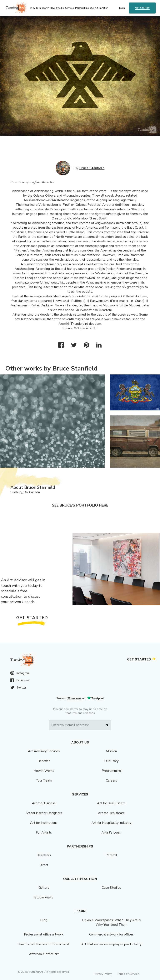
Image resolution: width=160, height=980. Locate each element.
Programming (111, 771)
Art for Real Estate (111, 803)
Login (122, 8)
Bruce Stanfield (92, 168)
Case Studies (111, 888)
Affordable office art (44, 954)
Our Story (111, 761)
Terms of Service (128, 974)
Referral (111, 855)
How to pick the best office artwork (44, 944)
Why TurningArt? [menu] (39, 8)
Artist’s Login (111, 833)
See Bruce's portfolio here (80, 505)
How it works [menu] (57, 8)
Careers (111, 781)
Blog (44, 920)
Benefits (44, 761)
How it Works (44, 771)
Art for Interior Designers (44, 813)
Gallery (44, 888)
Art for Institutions (44, 823)
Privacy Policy (103, 974)
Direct (44, 865)
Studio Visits (44, 897)
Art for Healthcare (111, 813)
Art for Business (44, 803)
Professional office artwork (44, 934)
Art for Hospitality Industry (111, 823)
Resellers (44, 855)
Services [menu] (69, 8)
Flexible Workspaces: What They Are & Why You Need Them (111, 922)
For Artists (44, 833)
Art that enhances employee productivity (111, 944)
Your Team (44, 781)
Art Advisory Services (44, 751)
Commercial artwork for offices (111, 934)
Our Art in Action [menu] (99, 8)
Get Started (142, 8)
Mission (111, 751)
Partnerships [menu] (82, 8)
